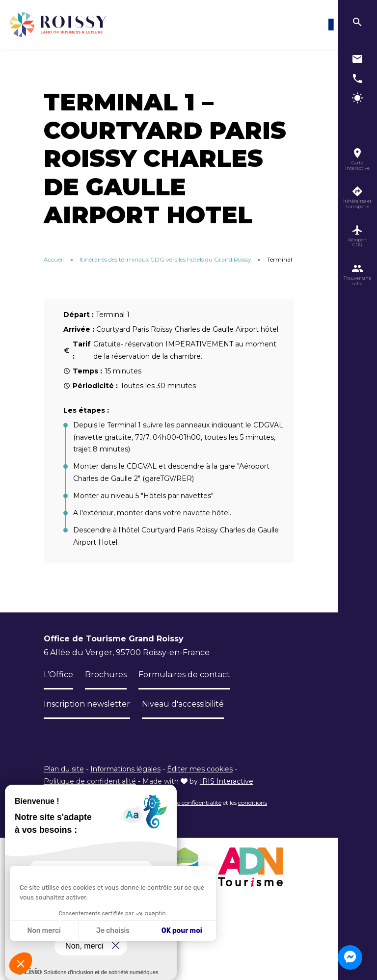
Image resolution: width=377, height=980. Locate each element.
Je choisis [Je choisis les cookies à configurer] (113, 931)
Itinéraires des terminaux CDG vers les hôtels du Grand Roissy (165, 259)
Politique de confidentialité (90, 781)
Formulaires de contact (184, 675)
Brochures (106, 675)
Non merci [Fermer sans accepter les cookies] (44, 931)
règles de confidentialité (189, 803)
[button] (21, 963)
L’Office (58, 675)
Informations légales (125, 769)
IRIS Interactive (227, 781)
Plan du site (64, 769)
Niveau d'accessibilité (183, 704)
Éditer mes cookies (200, 769)
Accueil (54, 259)
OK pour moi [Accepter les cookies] (182, 931)
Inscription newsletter (87, 704)
